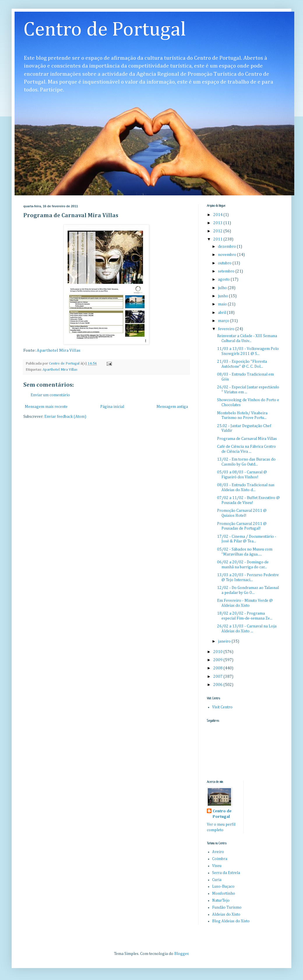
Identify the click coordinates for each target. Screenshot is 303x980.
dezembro (227, 247)
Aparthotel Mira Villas (59, 350)
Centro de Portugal (105, 30)
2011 (218, 239)
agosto (224, 280)
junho (223, 296)
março (224, 321)
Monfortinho (224, 894)
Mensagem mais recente (46, 407)
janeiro (225, 641)
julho (223, 288)
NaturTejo (221, 901)
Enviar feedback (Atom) (65, 417)
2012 (218, 231)
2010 (218, 652)
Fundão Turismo (227, 908)
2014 (218, 215)
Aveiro (218, 852)
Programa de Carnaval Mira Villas (247, 439)
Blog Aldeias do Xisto (231, 921)
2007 (218, 677)
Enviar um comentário (50, 395)
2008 (218, 668)
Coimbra (220, 859)
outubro (225, 263)
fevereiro (227, 329)
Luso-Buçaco (223, 887)
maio (223, 304)
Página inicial (112, 407)
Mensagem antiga (172, 407)
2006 (218, 685)
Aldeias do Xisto (226, 914)
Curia (217, 880)
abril (222, 313)
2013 (218, 223)
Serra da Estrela (226, 873)
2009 (218, 660)
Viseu (217, 866)
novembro (228, 255)
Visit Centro (222, 707)
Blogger (181, 954)
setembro (227, 271)
